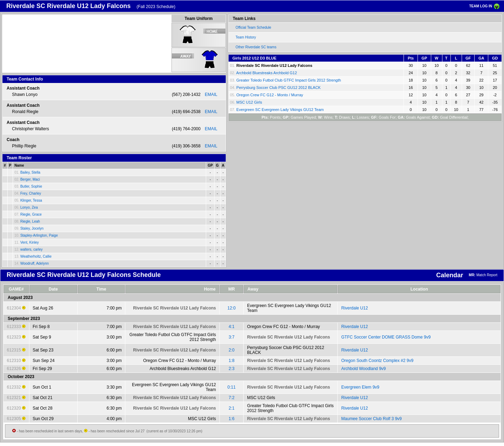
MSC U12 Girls (249, 102)
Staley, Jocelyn (32, 228)
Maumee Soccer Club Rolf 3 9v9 (372, 419)
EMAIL (211, 95)
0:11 (232, 387)
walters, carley (31, 249)
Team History (246, 37)
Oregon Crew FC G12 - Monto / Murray (270, 95)
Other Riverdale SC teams (256, 47)
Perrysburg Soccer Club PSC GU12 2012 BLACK (278, 88)
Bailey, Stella (30, 172)
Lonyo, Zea (29, 207)
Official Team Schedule (253, 27)
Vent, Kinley (30, 242)
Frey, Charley (31, 193)
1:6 (232, 419)
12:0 (232, 308)
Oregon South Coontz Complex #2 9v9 (377, 361)
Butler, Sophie (31, 186)
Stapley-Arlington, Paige (39, 235)
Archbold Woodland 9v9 (363, 369)
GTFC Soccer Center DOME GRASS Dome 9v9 (386, 337)
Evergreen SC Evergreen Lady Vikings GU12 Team (280, 110)
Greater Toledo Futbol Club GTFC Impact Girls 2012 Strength (289, 80)
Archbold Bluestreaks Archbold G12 (267, 73)
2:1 (232, 408)
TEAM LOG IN (481, 6)
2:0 (232, 350)
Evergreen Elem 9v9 (360, 387)
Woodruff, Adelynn (34, 263)
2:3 (232, 369)
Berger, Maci (30, 179)
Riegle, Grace (31, 214)
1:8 (232, 361)
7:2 (232, 398)
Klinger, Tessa (31, 200)
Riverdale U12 (355, 308)
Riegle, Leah (30, 221)
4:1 (232, 327)
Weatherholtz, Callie (36, 256)
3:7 (232, 337)
